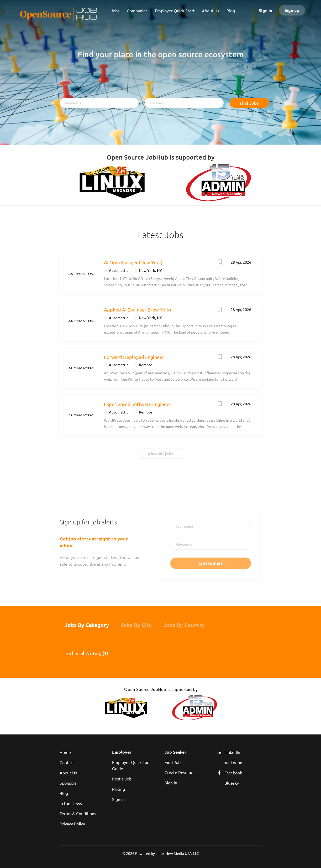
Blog (64, 793)
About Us (68, 773)
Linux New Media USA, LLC (177, 853)
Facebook (233, 773)
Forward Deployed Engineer (134, 357)
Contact (67, 762)
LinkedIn (232, 752)
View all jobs (160, 454)
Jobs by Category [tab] (87, 625)
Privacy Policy (72, 824)
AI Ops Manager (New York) (133, 262)
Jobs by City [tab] (136, 625)
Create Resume (179, 772)
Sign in (265, 10)
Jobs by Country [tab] (184, 625)
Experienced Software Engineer (138, 404)
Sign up (292, 10)
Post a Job (122, 779)
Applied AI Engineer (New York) (138, 310)
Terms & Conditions (78, 813)
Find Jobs (249, 103)
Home (65, 752)
